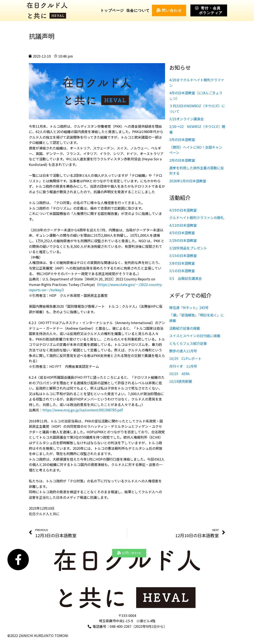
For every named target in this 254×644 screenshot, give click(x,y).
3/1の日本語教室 (182, 271)
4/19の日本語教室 (183, 210)
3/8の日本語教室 (182, 263)
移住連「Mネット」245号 (189, 307)
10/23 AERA (179, 374)
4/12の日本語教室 (183, 225)
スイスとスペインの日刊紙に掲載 (195, 336)
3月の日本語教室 (182, 139)
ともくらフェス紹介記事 (188, 343)
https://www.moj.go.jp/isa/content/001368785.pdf (83, 410)
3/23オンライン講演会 (186, 119)
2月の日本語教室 (182, 160)
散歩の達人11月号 (183, 351)
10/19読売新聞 (181, 381)
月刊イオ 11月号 (185, 366)
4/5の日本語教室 (182, 233)
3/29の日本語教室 (183, 240)
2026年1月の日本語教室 (188, 181)
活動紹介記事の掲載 (185, 328)
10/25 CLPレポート (187, 358)
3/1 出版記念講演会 (185, 278)
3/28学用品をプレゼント (188, 248)
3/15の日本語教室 (183, 255)
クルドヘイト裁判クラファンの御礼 (197, 218)
